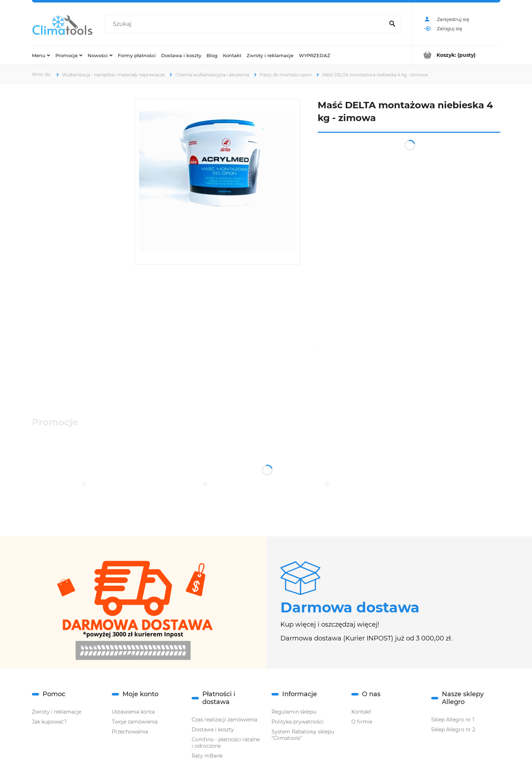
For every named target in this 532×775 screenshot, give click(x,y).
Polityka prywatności (298, 722)
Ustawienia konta (133, 712)
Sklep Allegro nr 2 (453, 730)
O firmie (362, 722)
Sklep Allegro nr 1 (453, 720)
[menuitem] (41, 55)
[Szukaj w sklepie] (246, 24)
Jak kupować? (49, 722)
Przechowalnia (130, 732)
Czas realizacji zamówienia (224, 720)
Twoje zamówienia (135, 722)
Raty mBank (207, 756)
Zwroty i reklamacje (57, 712)
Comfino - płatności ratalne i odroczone (226, 743)
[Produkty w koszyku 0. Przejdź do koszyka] (456, 55)
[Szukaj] (393, 24)
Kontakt (361, 712)
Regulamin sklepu (294, 712)
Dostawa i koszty (213, 730)
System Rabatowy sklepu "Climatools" (303, 735)
